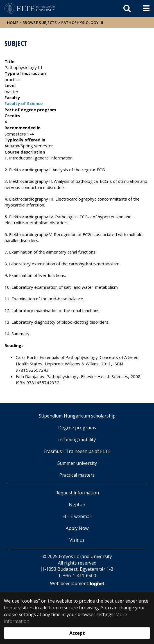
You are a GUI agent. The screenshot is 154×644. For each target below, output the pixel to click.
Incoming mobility (77, 439)
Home (13, 23)
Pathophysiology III (82, 23)
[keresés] (127, 8)
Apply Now (77, 528)
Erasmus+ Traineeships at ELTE (77, 451)
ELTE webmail (77, 516)
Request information (77, 493)
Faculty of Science (24, 103)
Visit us (77, 540)
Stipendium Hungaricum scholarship (77, 416)
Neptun (77, 505)
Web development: (77, 584)
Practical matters (77, 475)
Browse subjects (40, 23)
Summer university (77, 463)
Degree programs (77, 428)
